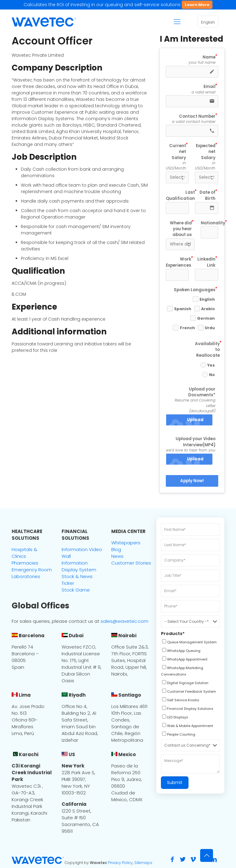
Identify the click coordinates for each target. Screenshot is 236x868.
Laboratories (26, 576)
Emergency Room (32, 570)
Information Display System (79, 566)
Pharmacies (25, 563)
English (208, 22)
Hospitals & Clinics (25, 553)
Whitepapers (126, 543)
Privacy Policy (120, 863)
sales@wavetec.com (124, 621)
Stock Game (76, 590)
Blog (116, 549)
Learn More (197, 5)
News (117, 556)
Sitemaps (143, 863)
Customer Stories (131, 563)
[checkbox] (189, 643)
